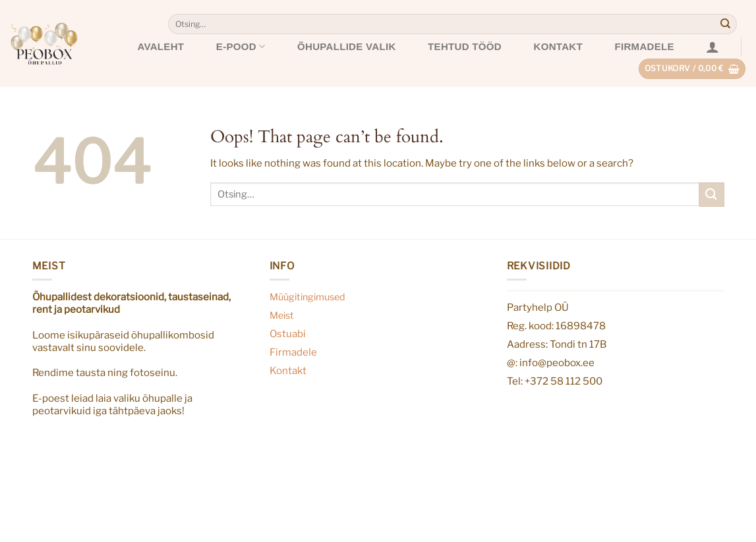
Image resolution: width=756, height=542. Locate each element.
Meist (282, 315)
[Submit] (726, 24)
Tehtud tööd (465, 46)
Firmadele (645, 46)
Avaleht (160, 46)
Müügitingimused (307, 297)
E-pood (241, 46)
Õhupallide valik (347, 46)
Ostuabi (288, 334)
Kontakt (558, 46)
